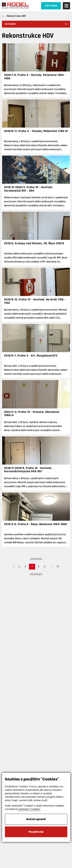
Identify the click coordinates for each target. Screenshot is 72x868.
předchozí (36, 559)
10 (58, 567)
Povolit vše (36, 832)
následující (36, 574)
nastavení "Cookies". (29, 809)
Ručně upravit (36, 819)
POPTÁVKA (51, 6)
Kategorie (10, 24)
